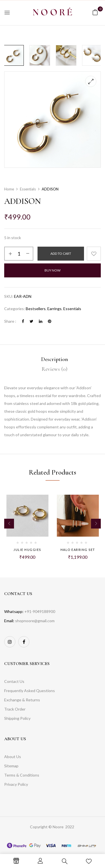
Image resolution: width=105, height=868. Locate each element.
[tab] (54, 359)
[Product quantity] (19, 254)
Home (9, 189)
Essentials (28, 189)
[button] (95, 12)
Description (55, 359)
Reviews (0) (55, 369)
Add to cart (61, 253)
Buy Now (53, 270)
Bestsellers (36, 309)
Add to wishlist (94, 254)
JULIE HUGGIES (27, 550)
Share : (10, 321)
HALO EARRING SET (78, 550)
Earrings (54, 309)
